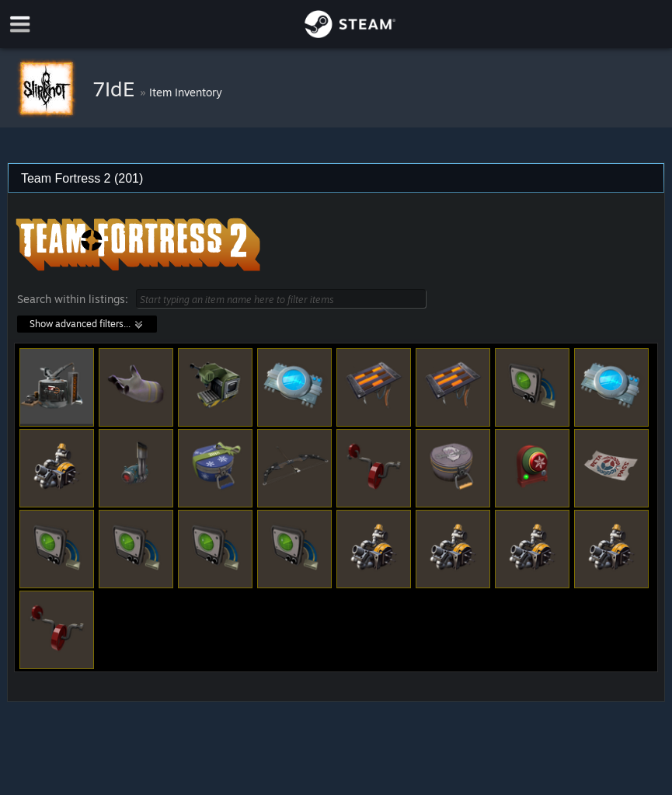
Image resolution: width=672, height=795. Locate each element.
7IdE (117, 89)
